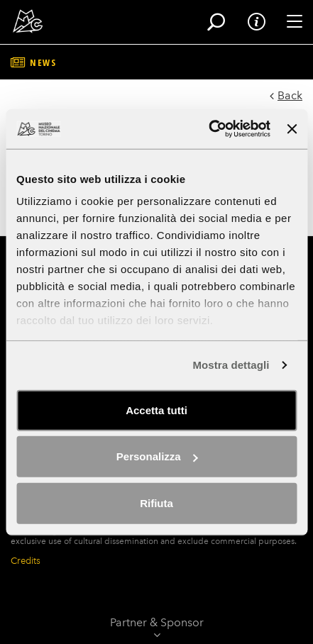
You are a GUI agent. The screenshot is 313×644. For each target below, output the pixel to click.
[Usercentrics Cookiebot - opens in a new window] (208, 129)
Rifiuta (156, 503)
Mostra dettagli (231, 365)
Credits (26, 561)
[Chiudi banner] (292, 129)
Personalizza (157, 456)
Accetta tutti (156, 410)
